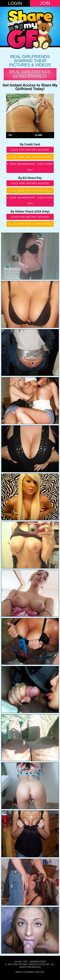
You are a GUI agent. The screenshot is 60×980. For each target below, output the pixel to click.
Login (15, 3)
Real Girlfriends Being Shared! (30, 74)
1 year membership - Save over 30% (30, 167)
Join (45, 3)
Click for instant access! (30, 150)
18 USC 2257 (21, 962)
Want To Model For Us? (30, 972)
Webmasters (38, 962)
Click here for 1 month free (30, 157)
